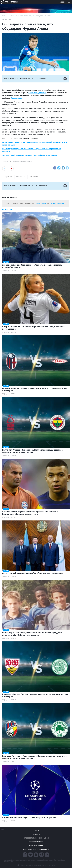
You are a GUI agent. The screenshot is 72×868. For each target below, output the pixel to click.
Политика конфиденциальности (36, 849)
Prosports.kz (16, 98)
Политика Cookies (36, 845)
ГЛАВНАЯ (5, 16)
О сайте (36, 830)
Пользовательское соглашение (36, 838)
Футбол (12, 16)
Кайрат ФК (8, 177)
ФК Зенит (34, 177)
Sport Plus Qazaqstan (37, 93)
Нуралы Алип (21, 177)
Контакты (36, 834)
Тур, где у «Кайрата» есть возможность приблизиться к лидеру (29, 155)
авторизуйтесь (41, 203)
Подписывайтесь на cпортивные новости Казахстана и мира (35, 79)
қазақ (62, 2)
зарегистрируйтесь (57, 203)
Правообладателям (36, 842)
